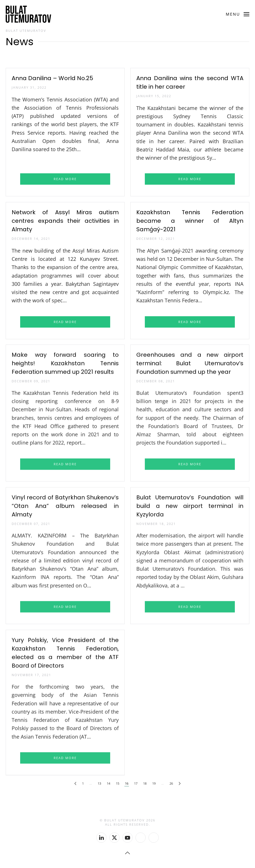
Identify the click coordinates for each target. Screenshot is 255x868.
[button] (238, 14)
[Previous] (75, 781)
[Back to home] (28, 14)
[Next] (180, 781)
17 (136, 781)
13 (99, 781)
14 (108, 781)
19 (154, 781)
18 (145, 781)
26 (171, 781)
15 (118, 781)
